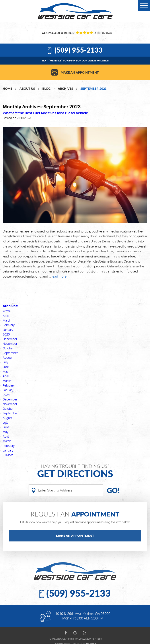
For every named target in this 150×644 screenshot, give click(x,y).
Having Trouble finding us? (75, 471)
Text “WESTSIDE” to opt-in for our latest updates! (75, 60)
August (7, 358)
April (6, 316)
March (7, 320)
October (8, 348)
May (6, 372)
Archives (65, 88)
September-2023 (94, 88)
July (5, 362)
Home (7, 88)
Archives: (10, 306)
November (10, 344)
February (9, 325)
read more (59, 277)
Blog (46, 88)
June (6, 367)
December (10, 339)
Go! (113, 490)
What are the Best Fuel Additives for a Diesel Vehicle (45, 113)
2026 (6, 311)
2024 (6, 395)
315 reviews (103, 33)
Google (75, 633)
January (8, 330)
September (10, 353)
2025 (6, 334)
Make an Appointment (80, 72)
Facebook (66, 633)
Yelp (84, 633)
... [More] (8, 455)
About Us (27, 88)
